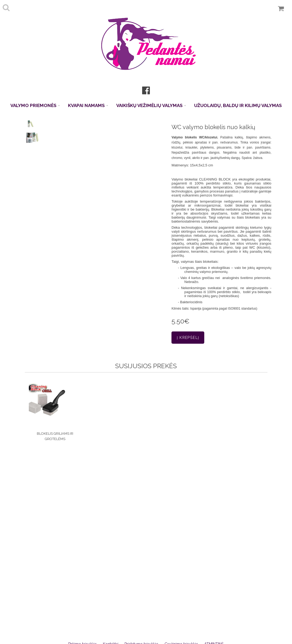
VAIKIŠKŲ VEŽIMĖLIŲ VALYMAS (151, 105)
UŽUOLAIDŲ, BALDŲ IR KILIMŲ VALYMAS (238, 105)
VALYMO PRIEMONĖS (35, 105)
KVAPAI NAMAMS (88, 105)
